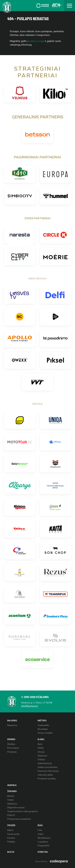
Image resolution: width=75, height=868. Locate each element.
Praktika (11, 842)
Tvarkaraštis (43, 725)
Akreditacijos (44, 838)
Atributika (43, 852)
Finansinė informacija (48, 771)
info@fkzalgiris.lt (30, 706)
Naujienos (12, 720)
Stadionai (42, 756)
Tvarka (10, 800)
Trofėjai (41, 760)
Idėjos (10, 830)
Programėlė (43, 846)
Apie (40, 744)
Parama (11, 838)
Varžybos (42, 720)
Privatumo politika (47, 779)
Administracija (45, 763)
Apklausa (12, 804)
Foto (40, 830)
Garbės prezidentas (48, 767)
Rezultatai (43, 729)
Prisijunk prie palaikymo (19, 819)
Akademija (12, 785)
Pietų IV (11, 815)
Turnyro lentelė (45, 733)
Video (41, 834)
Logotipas (43, 842)
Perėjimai (12, 752)
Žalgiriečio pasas (16, 808)
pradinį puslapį (36, 41)
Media (40, 825)
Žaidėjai (11, 744)
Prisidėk (11, 825)
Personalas (13, 748)
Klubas (41, 739)
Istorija (41, 752)
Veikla (41, 748)
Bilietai (11, 796)
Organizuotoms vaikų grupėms (23, 811)
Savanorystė (13, 834)
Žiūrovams (12, 791)
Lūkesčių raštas (45, 775)
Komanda (11, 739)
